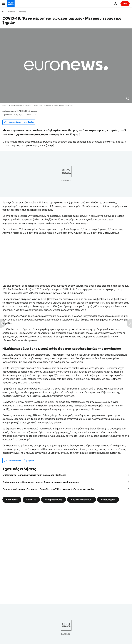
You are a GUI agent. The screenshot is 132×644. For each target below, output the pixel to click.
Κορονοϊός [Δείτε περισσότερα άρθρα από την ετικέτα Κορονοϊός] (12, 500)
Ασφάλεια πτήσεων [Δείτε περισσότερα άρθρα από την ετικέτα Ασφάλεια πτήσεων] (82, 500)
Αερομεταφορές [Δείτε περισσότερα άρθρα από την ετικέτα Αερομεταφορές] (53, 500)
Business (11, 12)
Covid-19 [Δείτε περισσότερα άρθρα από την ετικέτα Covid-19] (31, 500)
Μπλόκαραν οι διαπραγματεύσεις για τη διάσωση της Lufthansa (34, 475)
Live (125, 4)
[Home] (3, 12)
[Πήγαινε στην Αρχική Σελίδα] (11, 4)
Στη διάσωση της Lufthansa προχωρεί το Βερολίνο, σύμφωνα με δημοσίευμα (41, 482)
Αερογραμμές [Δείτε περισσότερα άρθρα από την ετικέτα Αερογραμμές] (108, 500)
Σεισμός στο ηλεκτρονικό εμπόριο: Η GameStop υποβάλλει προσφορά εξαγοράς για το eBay (48, 489)
